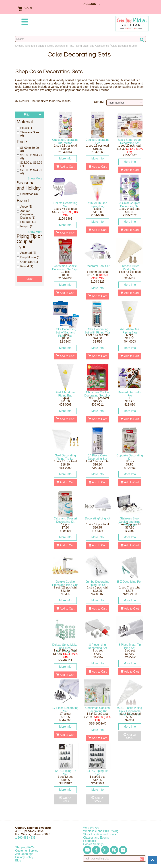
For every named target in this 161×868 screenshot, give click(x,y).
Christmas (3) (27, 194)
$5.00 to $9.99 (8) (28, 149)
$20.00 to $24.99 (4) (29, 172)
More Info (65, 158)
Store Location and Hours (100, 834)
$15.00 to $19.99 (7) (29, 164)
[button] (153, 860)
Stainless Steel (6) (28, 134)
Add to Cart (65, 167)
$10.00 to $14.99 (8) (29, 157)
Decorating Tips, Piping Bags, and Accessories (82, 46)
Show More (35, 178)
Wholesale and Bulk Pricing (101, 831)
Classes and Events (96, 838)
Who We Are (91, 828)
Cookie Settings (93, 844)
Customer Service (27, 851)
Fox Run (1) (26, 222)
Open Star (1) (27, 262)
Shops (19, 46)
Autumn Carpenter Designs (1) (26, 214)
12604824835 (25, 838)
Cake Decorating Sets (124, 46)
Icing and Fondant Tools (39, 46)
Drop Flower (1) (29, 257)
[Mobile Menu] (24, 22)
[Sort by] (125, 103)
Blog (18, 860)
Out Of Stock (130, 736)
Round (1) (25, 266)
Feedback (90, 841)
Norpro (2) (25, 226)
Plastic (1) (25, 128)
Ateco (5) (24, 207)
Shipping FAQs (25, 847)
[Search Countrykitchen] (80, 39)
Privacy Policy (24, 857)
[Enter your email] (114, 859)
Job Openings (24, 854)
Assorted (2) (26, 253)
